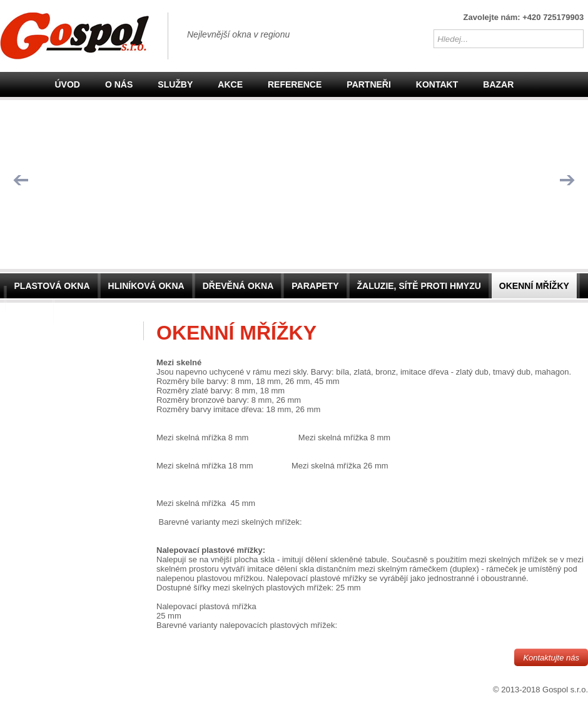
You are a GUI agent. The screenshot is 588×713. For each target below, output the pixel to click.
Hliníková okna (146, 286)
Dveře (29, 311)
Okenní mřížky (534, 286)
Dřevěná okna (238, 286)
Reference (295, 84)
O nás (119, 84)
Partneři (369, 84)
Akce (230, 84)
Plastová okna (52, 286)
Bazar (498, 84)
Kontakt (437, 84)
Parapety (315, 286)
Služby (175, 84)
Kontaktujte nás (551, 658)
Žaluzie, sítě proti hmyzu (419, 286)
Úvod (68, 84)
